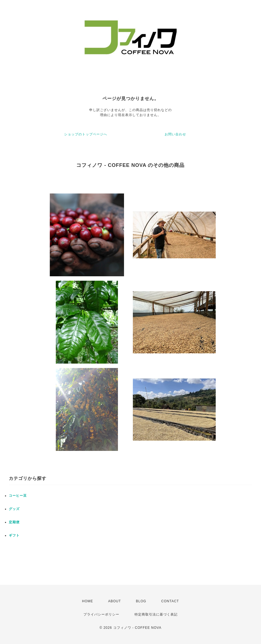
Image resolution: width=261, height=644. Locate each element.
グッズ (14, 509)
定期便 (14, 522)
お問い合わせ (175, 134)
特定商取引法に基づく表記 (156, 614)
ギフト (14, 535)
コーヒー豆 (18, 496)
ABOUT (114, 601)
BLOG (141, 601)
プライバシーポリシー (101, 614)
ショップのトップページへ (86, 134)
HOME (88, 601)
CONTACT (170, 601)
